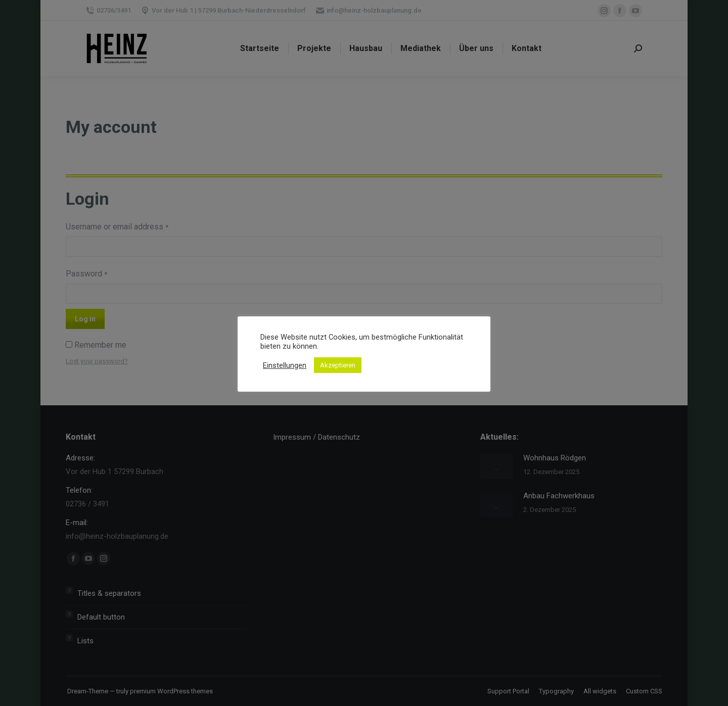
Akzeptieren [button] (338, 365)
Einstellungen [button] (285, 365)
